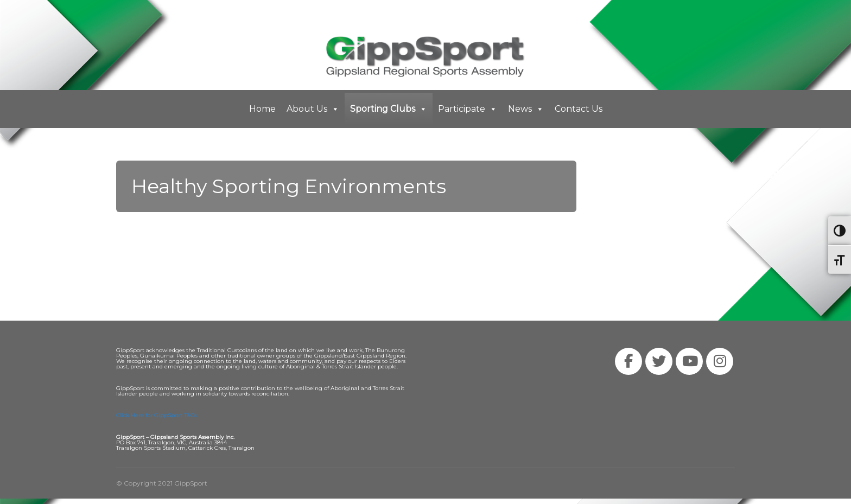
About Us (313, 109)
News (526, 109)
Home (262, 109)
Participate (468, 109)
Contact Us (579, 109)
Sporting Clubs (389, 109)
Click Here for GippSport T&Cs (156, 415)
